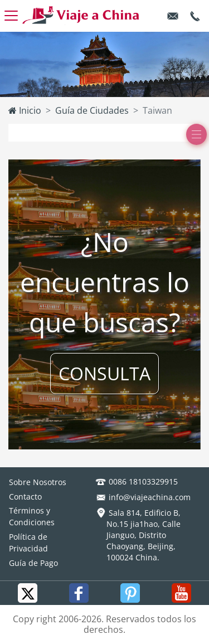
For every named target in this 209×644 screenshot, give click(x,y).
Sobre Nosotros (38, 482)
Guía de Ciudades (92, 110)
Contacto (25, 497)
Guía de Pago (33, 563)
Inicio (25, 110)
